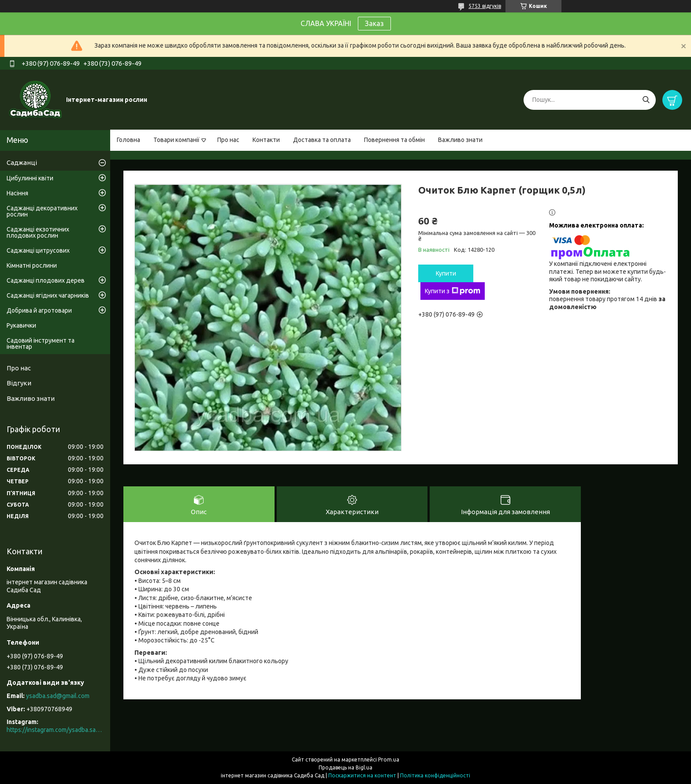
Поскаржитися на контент (362, 775)
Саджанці (22, 162)
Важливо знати (460, 140)
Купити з (453, 291)
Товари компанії (176, 140)
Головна (128, 140)
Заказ (374, 23)
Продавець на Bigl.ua (345, 767)
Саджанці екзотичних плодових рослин (38, 232)
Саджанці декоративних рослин (42, 211)
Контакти (266, 140)
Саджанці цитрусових (38, 250)
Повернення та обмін (394, 140)
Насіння (17, 193)
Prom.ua (389, 760)
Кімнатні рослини (32, 265)
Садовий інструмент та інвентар (41, 343)
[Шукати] (646, 100)
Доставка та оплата (322, 140)
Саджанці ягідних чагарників (48, 295)
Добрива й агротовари (39, 310)
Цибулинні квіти (30, 178)
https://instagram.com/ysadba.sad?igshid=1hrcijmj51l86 (55, 730)
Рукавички (21, 325)
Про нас (228, 140)
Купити (446, 273)
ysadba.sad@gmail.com (58, 696)
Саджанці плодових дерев (46, 280)
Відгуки (19, 383)
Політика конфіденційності (435, 775)
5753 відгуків (485, 6)
